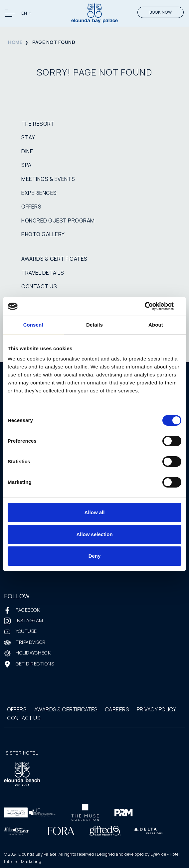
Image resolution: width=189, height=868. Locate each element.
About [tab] (156, 325)
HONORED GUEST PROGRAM (58, 220)
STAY (28, 137)
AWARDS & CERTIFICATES (54, 259)
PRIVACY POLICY (157, 709)
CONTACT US (39, 286)
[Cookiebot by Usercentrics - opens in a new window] (152, 306)
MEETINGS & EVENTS (48, 179)
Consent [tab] (33, 325)
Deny (95, 556)
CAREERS (117, 709)
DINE (27, 151)
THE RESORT (38, 124)
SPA (26, 165)
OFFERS (31, 207)
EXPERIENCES (39, 193)
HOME (15, 42)
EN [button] (25, 13)
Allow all (95, 512)
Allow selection (94, 534)
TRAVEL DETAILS (43, 273)
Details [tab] (94, 325)
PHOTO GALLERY (43, 234)
